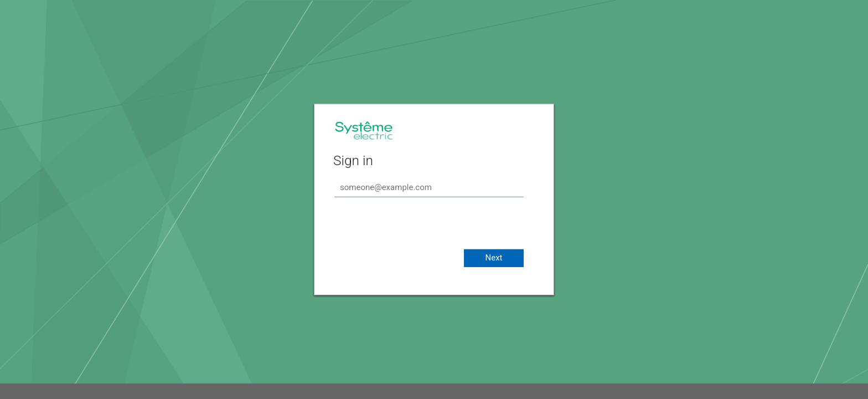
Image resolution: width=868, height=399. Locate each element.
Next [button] (494, 258)
